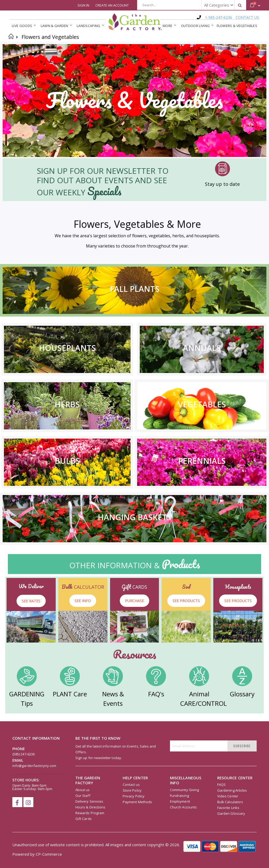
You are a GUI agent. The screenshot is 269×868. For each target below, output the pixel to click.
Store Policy (132, 790)
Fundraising (179, 796)
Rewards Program (90, 813)
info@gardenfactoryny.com (34, 766)
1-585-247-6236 (218, 17)
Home (11, 36)
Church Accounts (183, 807)
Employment (180, 801)
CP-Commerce (49, 854)
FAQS (221, 785)
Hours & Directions (90, 807)
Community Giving (184, 790)
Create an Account (112, 5)
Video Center (228, 796)
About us (83, 790)
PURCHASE (134, 601)
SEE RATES (31, 601)
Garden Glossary (231, 813)
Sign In (83, 5)
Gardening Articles (232, 790)
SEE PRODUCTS (186, 601)
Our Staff (83, 796)
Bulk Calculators (230, 802)
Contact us (131, 785)
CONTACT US (247, 17)
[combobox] (192, 5)
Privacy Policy (134, 796)
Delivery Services (89, 801)
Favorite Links (228, 808)
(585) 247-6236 (24, 754)
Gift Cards (84, 819)
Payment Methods (137, 802)
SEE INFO (83, 601)
